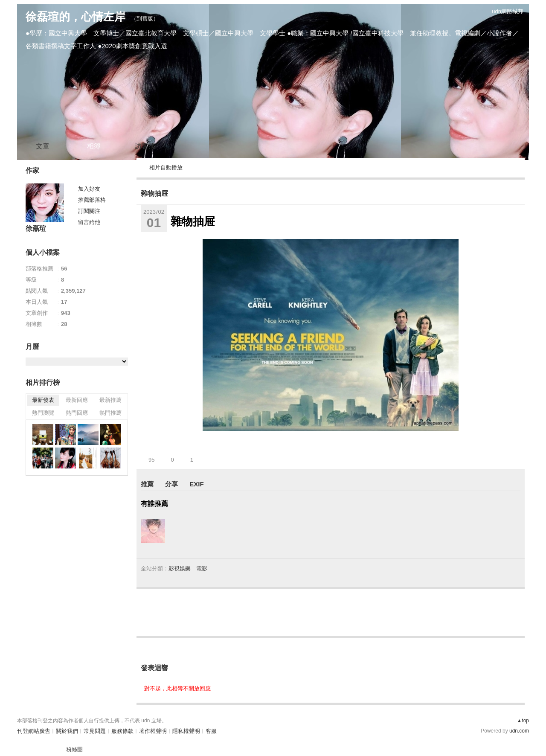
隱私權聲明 (186, 731)
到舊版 (145, 19)
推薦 (147, 484)
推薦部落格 (92, 200)
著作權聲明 (153, 731)
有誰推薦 (154, 504)
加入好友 (89, 189)
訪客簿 (145, 146)
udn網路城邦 (508, 11)
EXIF (196, 484)
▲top (523, 721)
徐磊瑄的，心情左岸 (76, 17)
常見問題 (95, 731)
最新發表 (43, 400)
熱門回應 (77, 413)
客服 (211, 731)
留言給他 (89, 222)
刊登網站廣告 (34, 731)
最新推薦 (110, 400)
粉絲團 (74, 749)
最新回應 (77, 400)
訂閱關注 (89, 211)
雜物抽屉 (154, 193)
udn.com (519, 731)
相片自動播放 (166, 167)
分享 (171, 484)
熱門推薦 (110, 413)
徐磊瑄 (36, 228)
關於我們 (67, 731)
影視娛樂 (180, 568)
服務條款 (122, 731)
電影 (202, 568)
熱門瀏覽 (43, 413)
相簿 (94, 146)
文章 (43, 146)
